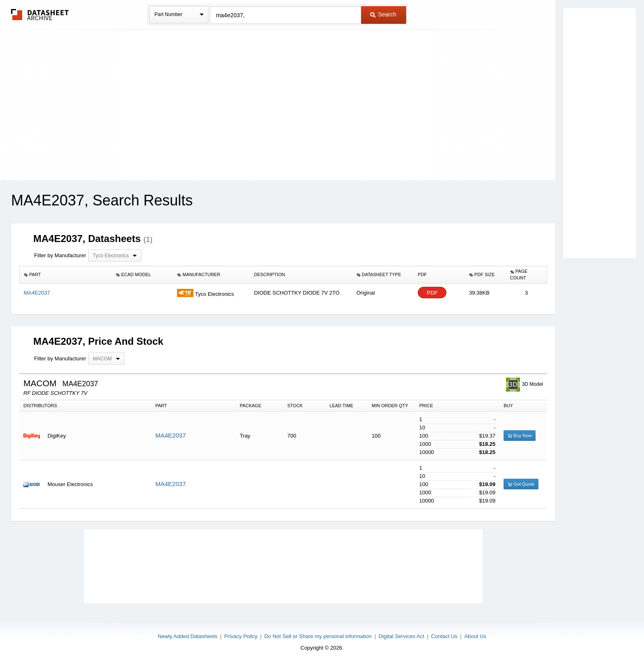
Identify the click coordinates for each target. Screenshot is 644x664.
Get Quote (521, 484)
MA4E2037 (170, 435)
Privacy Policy (241, 636)
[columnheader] (66, 275)
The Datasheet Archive (40, 15)
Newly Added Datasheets (187, 636)
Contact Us (444, 636)
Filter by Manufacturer (60, 255)
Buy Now (520, 436)
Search (383, 14)
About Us (475, 636)
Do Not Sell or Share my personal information (318, 636)
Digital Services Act (401, 636)
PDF (432, 293)
